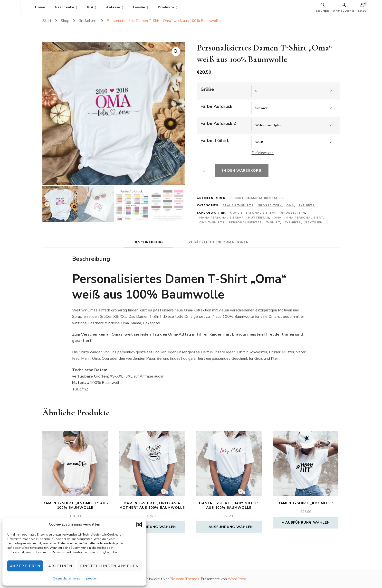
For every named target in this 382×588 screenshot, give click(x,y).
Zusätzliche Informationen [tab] (219, 242)
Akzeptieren (25, 566)
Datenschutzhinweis (67, 578)
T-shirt (273, 222)
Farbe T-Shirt (215, 140)
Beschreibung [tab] (148, 242)
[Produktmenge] (205, 171)
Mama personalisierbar (221, 218)
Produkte (166, 7)
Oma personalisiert (305, 218)
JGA (90, 7)
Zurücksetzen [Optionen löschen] (263, 153)
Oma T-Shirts (212, 222)
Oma (290, 205)
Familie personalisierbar (253, 213)
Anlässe (113, 7)
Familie (139, 7)
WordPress (237, 579)
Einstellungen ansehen (110, 566)
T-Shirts (307, 205)
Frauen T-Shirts (238, 205)
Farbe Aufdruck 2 (218, 123)
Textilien (314, 222)
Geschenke (65, 7)
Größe (207, 89)
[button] (139, 525)
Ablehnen (60, 566)
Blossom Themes (184, 579)
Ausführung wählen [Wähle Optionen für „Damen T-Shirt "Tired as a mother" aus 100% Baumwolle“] (154, 527)
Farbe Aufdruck (216, 106)
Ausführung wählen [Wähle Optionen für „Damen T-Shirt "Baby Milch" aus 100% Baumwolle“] (231, 527)
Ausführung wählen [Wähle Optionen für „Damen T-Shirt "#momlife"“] (307, 523)
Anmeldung (344, 8)
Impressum (91, 578)
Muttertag (259, 218)
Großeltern (270, 205)
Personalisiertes (245, 222)
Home (40, 7)
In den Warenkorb (242, 171)
